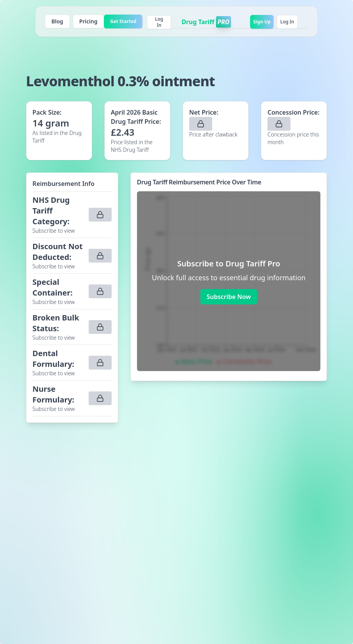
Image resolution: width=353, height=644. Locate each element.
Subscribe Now (228, 297)
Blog (57, 21)
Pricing (88, 21)
